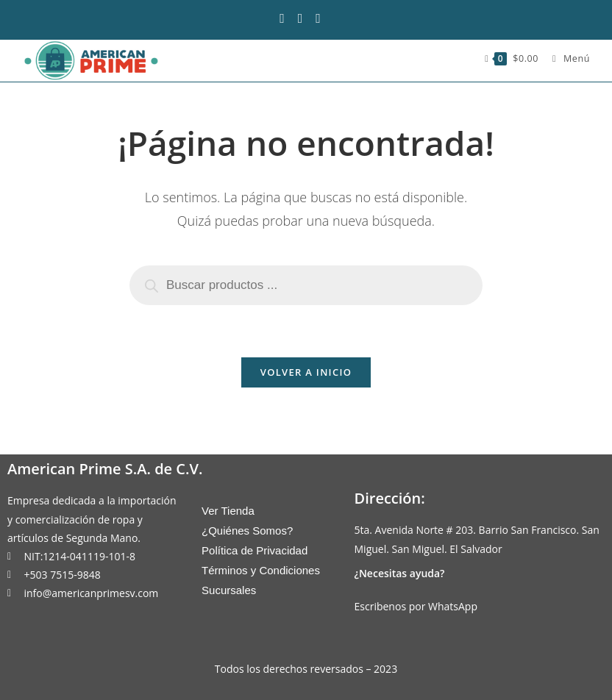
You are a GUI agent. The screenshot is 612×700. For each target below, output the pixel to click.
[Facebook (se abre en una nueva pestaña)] (288, 18)
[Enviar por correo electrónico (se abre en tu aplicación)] (323, 18)
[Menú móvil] (566, 58)
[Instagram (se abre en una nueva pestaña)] (306, 18)
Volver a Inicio (306, 372)
